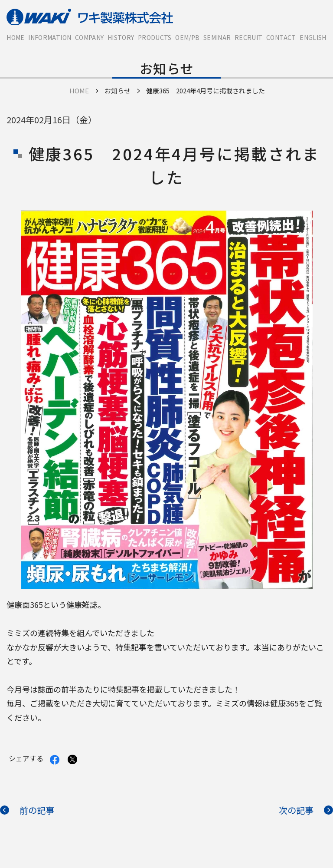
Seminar (217, 37)
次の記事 (296, 810)
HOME (15, 37)
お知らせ (118, 91)
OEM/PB (187, 37)
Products (155, 37)
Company (89, 37)
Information (50, 37)
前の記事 (37, 810)
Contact (281, 37)
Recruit (248, 37)
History (121, 37)
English (313, 37)
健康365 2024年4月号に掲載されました (206, 91)
